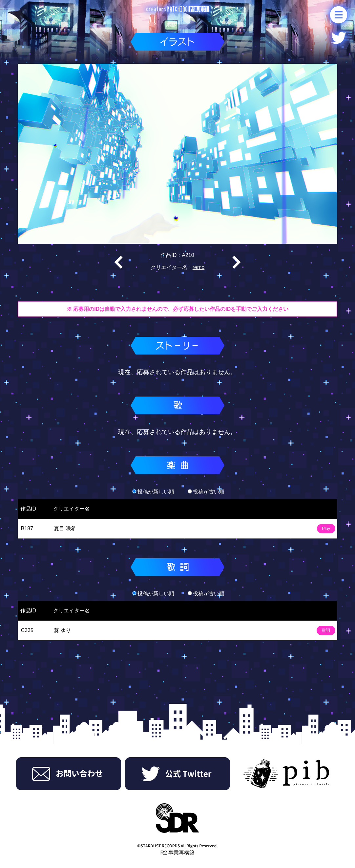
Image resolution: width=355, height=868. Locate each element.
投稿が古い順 (206, 492)
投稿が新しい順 (153, 492)
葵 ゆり (62, 630)
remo (198, 267)
